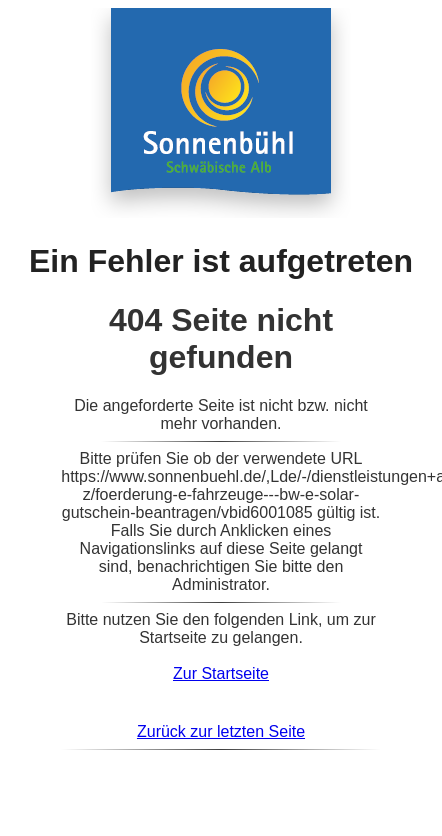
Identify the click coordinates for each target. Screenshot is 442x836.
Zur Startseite (221, 673)
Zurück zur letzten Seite (221, 731)
